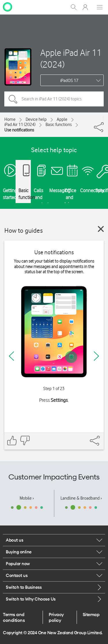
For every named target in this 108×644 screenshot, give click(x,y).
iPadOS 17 (69, 81)
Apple (62, 119)
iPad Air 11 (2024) (20, 125)
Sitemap (91, 614)
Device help (36, 119)
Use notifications (19, 130)
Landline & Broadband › (81, 498)
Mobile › (27, 498)
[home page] (7, 7)
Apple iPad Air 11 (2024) (71, 58)
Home (10, 119)
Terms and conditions (14, 617)
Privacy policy (56, 617)
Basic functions (59, 125)
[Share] (103, 119)
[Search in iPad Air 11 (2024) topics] (54, 99)
